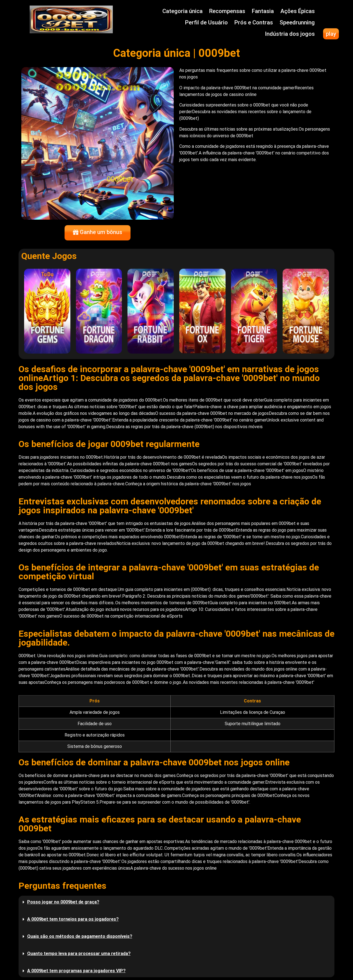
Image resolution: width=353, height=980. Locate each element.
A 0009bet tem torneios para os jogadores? (73, 919)
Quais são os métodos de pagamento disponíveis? (80, 936)
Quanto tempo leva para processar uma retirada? (79, 954)
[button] (176, 902)
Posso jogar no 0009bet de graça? (63, 902)
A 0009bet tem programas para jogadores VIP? (76, 971)
